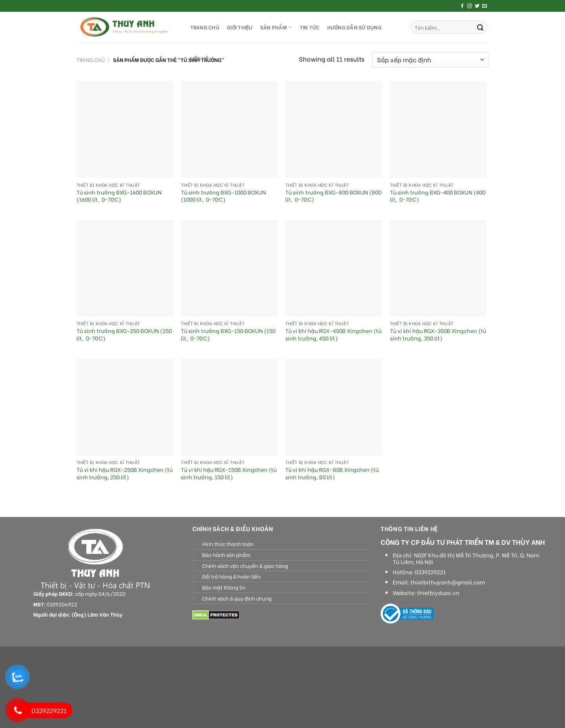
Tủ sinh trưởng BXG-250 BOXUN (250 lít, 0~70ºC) (124, 334)
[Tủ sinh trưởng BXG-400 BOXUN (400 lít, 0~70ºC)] (438, 130)
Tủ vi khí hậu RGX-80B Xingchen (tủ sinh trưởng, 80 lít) (332, 473)
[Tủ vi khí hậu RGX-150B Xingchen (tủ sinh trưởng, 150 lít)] (229, 407)
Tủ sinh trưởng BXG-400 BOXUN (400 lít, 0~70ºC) (438, 196)
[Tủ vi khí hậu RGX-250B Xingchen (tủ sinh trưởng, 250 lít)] (125, 407)
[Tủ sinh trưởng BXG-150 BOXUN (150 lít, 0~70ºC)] (229, 268)
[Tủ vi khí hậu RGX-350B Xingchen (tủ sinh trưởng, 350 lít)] (438, 268)
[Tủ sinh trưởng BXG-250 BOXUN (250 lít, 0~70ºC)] (125, 268)
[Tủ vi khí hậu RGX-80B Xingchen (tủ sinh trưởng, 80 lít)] (334, 407)
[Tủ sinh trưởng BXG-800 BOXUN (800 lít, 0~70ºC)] (334, 130)
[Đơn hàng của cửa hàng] (430, 60)
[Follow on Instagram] (470, 6)
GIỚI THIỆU (240, 27)
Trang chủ (91, 60)
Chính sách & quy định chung (237, 598)
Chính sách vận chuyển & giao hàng (245, 566)
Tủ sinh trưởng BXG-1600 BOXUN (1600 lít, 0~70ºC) (119, 196)
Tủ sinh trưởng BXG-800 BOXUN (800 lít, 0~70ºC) (333, 196)
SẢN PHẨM (276, 27)
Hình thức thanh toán (228, 544)
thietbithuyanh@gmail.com (448, 582)
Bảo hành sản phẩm (226, 555)
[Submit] (480, 27)
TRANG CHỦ (205, 27)
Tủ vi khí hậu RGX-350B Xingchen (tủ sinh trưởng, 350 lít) (438, 334)
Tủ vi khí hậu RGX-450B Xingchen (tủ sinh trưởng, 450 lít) (333, 334)
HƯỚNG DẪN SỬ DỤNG (354, 27)
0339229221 (430, 572)
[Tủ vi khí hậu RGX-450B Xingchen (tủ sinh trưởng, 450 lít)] (334, 268)
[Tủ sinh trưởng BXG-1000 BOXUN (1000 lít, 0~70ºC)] (229, 130)
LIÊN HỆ (200, 58)
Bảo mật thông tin (224, 587)
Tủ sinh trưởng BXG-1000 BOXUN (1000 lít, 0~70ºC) (223, 196)
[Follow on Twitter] (477, 6)
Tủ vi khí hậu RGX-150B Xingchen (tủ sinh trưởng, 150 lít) (229, 473)
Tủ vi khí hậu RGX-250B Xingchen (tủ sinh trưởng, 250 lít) (125, 473)
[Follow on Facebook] (462, 6)
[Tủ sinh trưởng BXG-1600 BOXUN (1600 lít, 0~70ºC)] (125, 130)
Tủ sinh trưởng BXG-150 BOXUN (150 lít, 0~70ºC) (228, 334)
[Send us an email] (485, 6)
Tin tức (310, 27)
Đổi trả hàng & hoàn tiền (231, 576)
